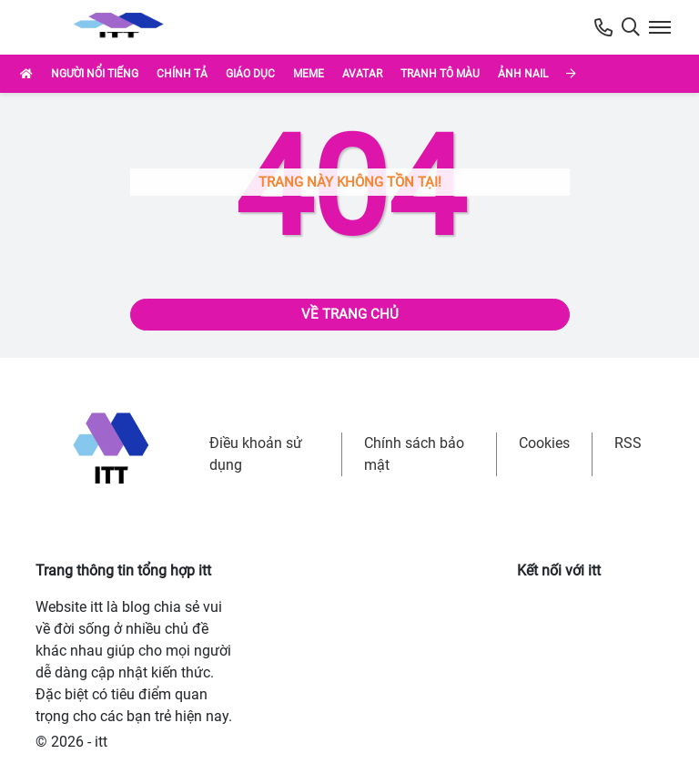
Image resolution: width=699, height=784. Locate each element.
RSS (628, 443)
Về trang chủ (350, 314)
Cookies (544, 443)
